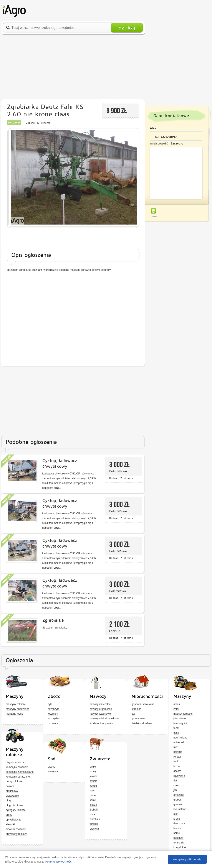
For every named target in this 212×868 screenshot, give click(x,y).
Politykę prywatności (59, 861)
